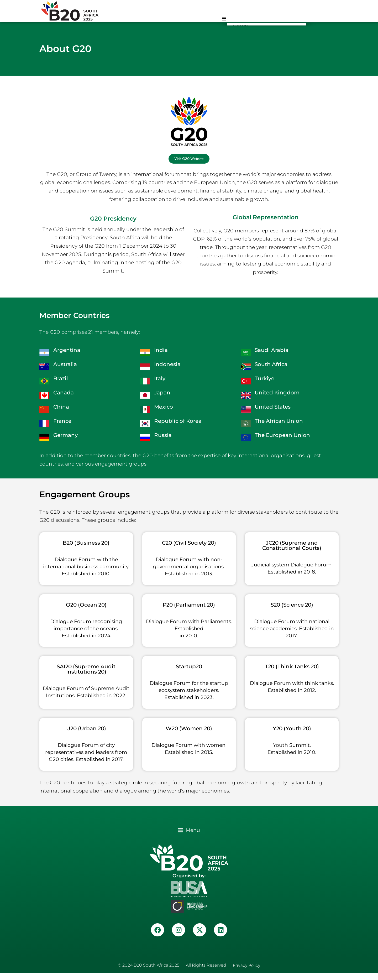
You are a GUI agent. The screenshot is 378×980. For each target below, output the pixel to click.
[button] (189, 837)
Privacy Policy (247, 972)
